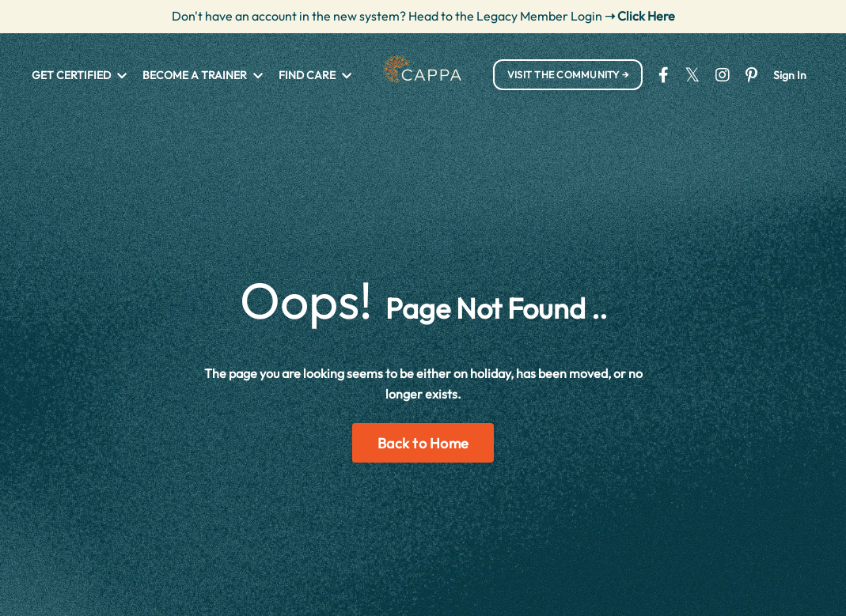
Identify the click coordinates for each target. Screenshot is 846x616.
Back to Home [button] (423, 443)
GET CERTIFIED (79, 75)
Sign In (790, 75)
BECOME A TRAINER (203, 75)
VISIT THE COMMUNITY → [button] (568, 74)
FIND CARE (315, 75)
